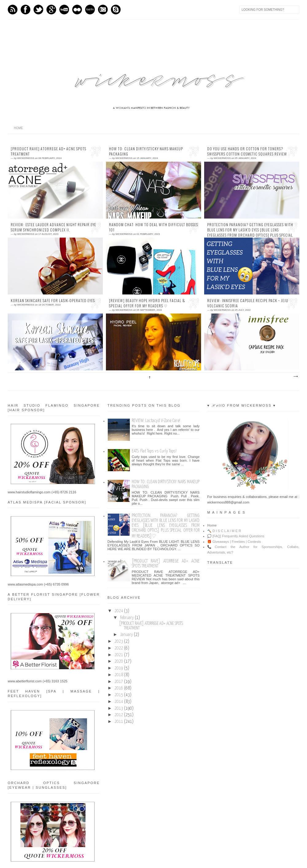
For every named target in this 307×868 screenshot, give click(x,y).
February (127, 618)
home (18, 128)
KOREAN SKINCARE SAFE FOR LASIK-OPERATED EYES (53, 301)
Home (212, 525)
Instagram (103, 10)
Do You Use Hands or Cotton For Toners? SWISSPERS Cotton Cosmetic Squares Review (247, 151)
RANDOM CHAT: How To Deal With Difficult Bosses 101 (153, 227)
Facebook (25, 10)
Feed (13, 10)
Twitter (38, 10)
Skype (116, 10)
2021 (119, 655)
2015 (119, 695)
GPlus (51, 10)
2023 (119, 641)
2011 (119, 722)
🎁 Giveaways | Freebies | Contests (234, 542)
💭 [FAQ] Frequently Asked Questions (236, 536)
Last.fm (90, 10)
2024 (119, 611)
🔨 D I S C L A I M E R (224, 531)
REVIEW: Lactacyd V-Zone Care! (156, 421)
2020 (119, 661)
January (126, 635)
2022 (119, 648)
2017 (119, 682)
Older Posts (295, 377)
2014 (119, 702)
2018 (119, 675)
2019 (119, 668)
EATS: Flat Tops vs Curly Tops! (154, 451)
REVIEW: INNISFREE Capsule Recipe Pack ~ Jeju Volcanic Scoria (248, 303)
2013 (119, 708)
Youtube (64, 10)
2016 (119, 688)
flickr (77, 10)
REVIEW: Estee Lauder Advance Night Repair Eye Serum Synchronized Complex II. (53, 227)
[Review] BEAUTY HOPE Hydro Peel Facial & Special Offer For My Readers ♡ (147, 303)
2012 (119, 715)
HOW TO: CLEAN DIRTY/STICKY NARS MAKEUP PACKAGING (146, 151)
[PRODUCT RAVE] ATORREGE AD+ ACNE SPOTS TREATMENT (49, 151)
